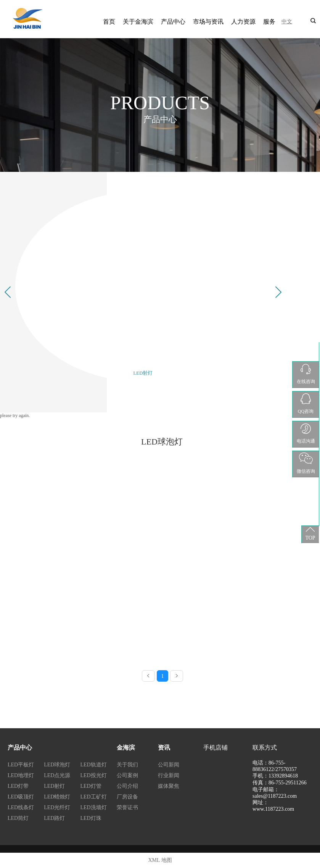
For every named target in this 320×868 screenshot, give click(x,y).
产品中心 (173, 22)
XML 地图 (160, 860)
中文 (287, 22)
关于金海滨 (138, 22)
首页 (109, 22)
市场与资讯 (208, 22)
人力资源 (243, 22)
